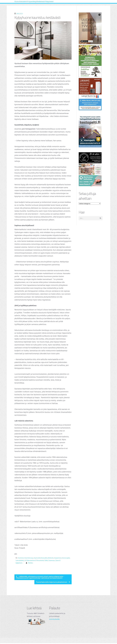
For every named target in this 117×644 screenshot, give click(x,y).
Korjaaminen (58, 558)
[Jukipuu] (91, 61)
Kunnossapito (66, 558)
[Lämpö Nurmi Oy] (91, 94)
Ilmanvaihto (44, 558)
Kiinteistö (51, 558)
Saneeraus (52, 560)
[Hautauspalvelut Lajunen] (91, 158)
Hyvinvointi (37, 558)
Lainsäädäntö (20, 560)
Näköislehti (30, 3)
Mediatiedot (58, 3)
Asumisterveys (29, 558)
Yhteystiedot (71, 3)
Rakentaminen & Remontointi (35, 560)
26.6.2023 (20, 14)
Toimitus (31, 563)
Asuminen (21, 558)
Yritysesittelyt (44, 3)
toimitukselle (54, 620)
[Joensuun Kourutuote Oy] (91, 131)
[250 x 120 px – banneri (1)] (91, 169)
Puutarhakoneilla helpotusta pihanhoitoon (50, 583)
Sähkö (46, 560)
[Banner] (91, 28)
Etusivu (19, 3)
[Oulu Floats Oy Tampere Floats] (91, 181)
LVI (25, 560)
